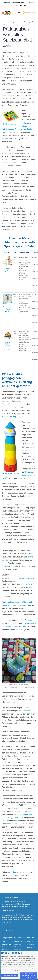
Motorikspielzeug (9, 417)
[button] (30, 12)
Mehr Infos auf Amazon (10, 124)
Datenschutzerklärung (27, 968)
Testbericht (26, 711)
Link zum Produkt (7, 911)
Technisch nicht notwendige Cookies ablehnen (29, 976)
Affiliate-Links (21, 904)
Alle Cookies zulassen (10, 976)
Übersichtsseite (18, 872)
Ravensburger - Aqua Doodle (7, 309)
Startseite (6, 22)
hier (10, 922)
